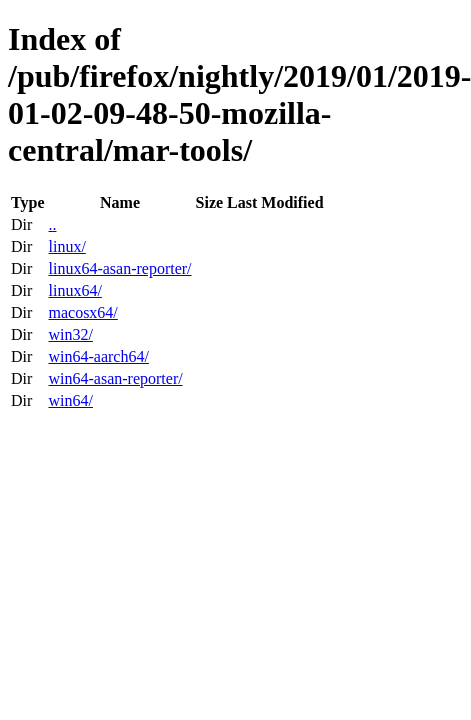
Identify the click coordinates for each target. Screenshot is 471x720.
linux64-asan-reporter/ (119, 268)
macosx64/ (82, 312)
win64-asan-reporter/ (115, 378)
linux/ (66, 246)
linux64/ (74, 290)
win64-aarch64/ (98, 356)
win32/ (70, 334)
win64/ (70, 400)
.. (52, 224)
